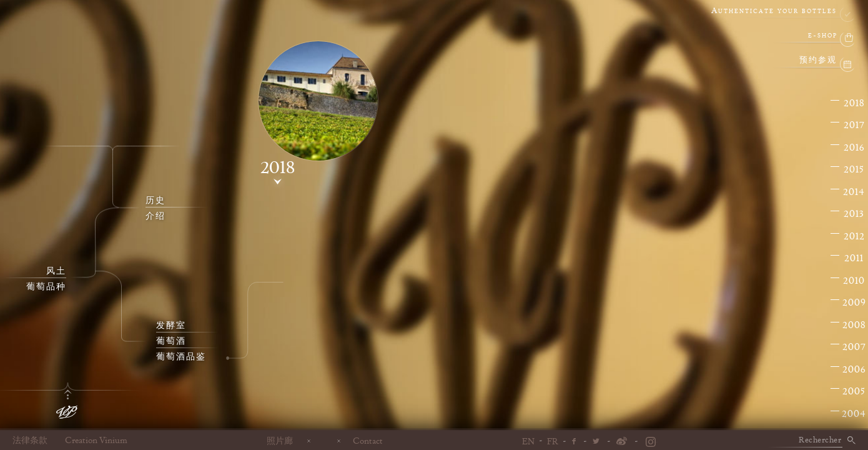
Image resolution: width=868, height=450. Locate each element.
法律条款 (30, 441)
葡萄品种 (46, 287)
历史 (155, 201)
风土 (56, 271)
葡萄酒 (171, 341)
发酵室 (171, 326)
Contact (368, 441)
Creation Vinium (96, 441)
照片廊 (280, 441)
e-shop (823, 36)
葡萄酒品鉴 (181, 357)
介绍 (155, 216)
